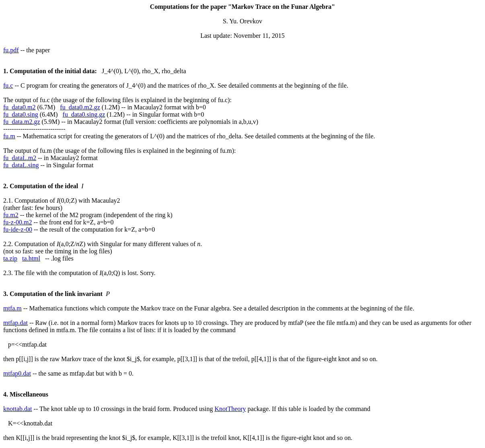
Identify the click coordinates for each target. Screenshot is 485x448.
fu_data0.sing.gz (84, 114)
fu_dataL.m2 (20, 158)
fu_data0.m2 (19, 107)
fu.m (9, 136)
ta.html (31, 258)
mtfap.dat (15, 323)
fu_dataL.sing (21, 165)
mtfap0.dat (17, 373)
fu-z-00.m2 (18, 222)
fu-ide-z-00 (18, 229)
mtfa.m (12, 308)
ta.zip (10, 258)
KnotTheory (230, 409)
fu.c (8, 85)
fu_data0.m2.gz (80, 107)
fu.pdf (11, 50)
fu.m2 (11, 215)
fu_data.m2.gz (22, 122)
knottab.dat (18, 409)
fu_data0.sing (21, 114)
